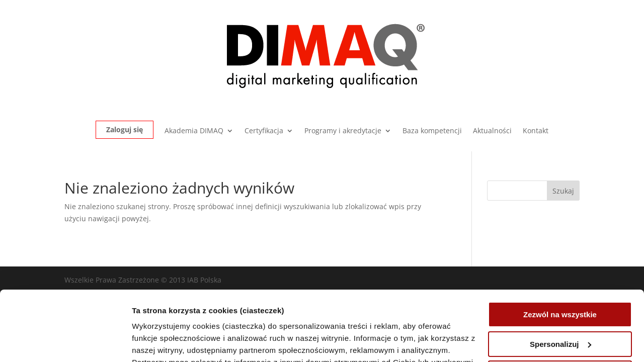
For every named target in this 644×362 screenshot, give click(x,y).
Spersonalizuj (560, 284)
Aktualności (492, 131)
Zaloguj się (125, 129)
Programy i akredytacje (343, 131)
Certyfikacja (264, 131)
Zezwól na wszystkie (560, 255)
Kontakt (536, 131)
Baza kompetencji (432, 131)
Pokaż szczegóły (162, 342)
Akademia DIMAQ (194, 131)
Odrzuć (560, 313)
